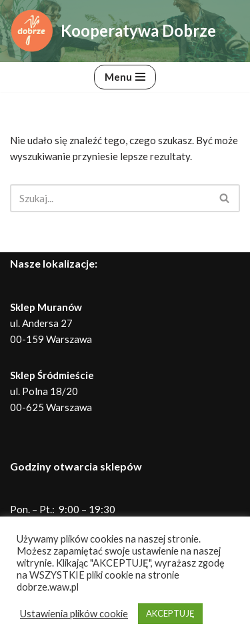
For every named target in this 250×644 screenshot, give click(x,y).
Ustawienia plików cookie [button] (74, 614)
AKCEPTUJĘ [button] (170, 613)
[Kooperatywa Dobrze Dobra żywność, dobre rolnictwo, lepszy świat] (113, 31)
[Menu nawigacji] (125, 77)
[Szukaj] (110, 198)
